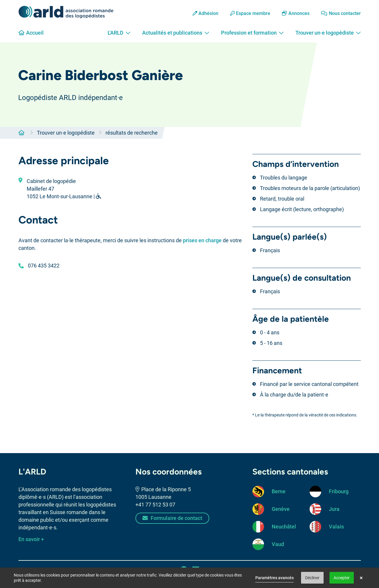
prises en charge (202, 240)
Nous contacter (341, 13)
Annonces (296, 13)
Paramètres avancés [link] (275, 578)
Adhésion (205, 13)
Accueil (31, 33)
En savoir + (31, 539)
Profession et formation (252, 33)
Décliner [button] (312, 578)
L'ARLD (119, 33)
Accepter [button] (342, 578)
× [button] (361, 578)
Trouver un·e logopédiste (328, 33)
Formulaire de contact (172, 518)
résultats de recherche (132, 133)
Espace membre (250, 13)
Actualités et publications (176, 33)
